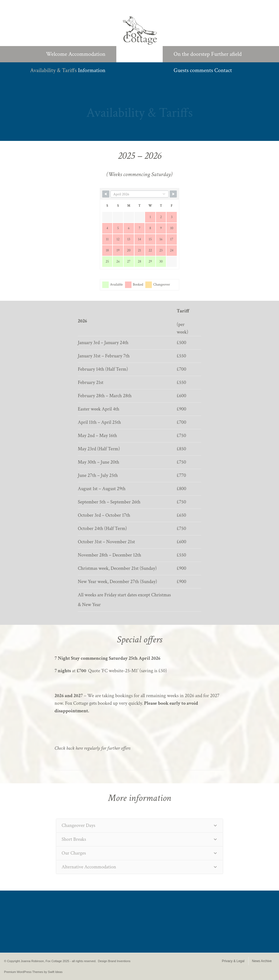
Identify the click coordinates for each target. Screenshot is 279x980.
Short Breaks (74, 839)
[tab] (139, 826)
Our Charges (74, 853)
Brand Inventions (119, 961)
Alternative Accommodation (89, 867)
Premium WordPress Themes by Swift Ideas (33, 972)
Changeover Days (78, 825)
